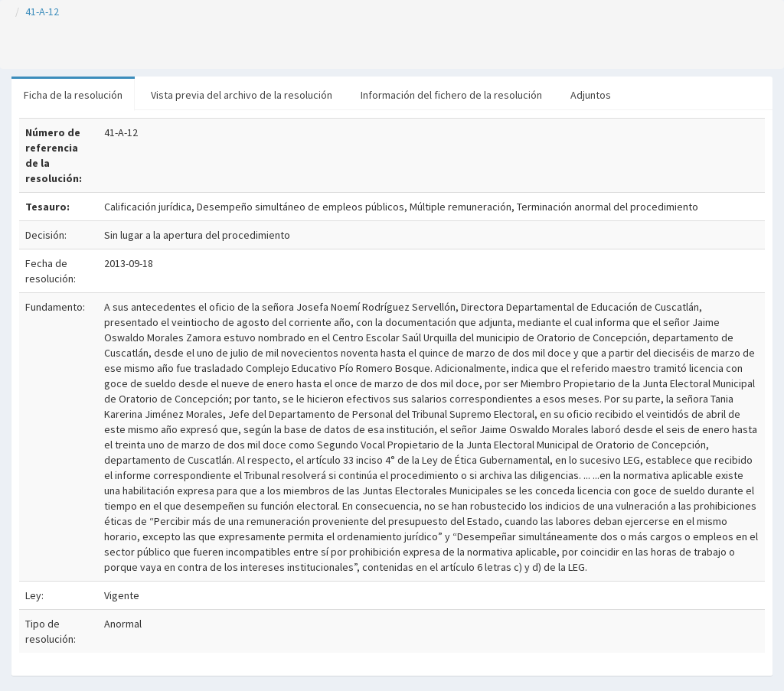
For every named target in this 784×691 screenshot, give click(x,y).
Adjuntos (591, 95)
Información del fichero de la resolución (451, 95)
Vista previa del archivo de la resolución (242, 95)
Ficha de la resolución (73, 95)
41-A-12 (42, 11)
